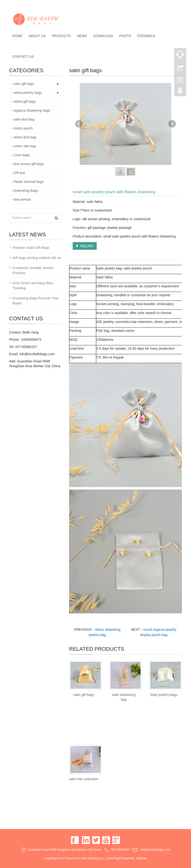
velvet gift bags (25, 102)
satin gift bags (84, 695)
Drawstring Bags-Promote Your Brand (36, 301)
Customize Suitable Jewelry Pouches (33, 270)
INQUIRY (85, 246)
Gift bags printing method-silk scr (37, 258)
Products (61, 36)
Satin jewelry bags (164, 695)
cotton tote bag (25, 146)
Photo (125, 36)
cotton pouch (23, 128)
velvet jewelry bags (28, 93)
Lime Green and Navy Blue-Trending (33, 286)
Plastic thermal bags (29, 182)
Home (17, 36)
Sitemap (142, 858)
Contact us (23, 57)
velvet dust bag (25, 137)
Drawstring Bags (26, 191)
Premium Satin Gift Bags (31, 248)
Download (103, 36)
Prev (79, 124)
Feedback (146, 36)
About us (37, 36)
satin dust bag (24, 119)
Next (172, 124)
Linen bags (22, 155)
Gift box (19, 173)
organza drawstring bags (32, 110)
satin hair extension (84, 779)
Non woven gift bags (29, 164)
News (82, 36)
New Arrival (22, 199)
